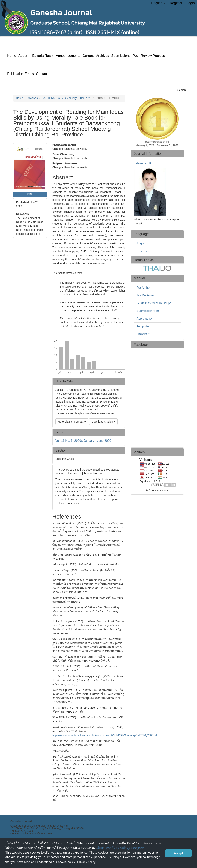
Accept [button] (178, 853)
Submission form (148, 311)
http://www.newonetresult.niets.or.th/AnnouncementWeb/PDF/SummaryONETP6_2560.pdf (105, 735)
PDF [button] (30, 194)
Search (182, 90)
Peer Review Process (149, 56)
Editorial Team (43, 56)
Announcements (68, 56)
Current (88, 56)
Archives (103, 56)
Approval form (146, 319)
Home (12, 56)
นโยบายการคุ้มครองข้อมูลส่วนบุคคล (120, 848)
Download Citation (103, 422)
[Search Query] (155, 90)
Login (191, 3)
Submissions (121, 56)
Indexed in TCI (144, 163)
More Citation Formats (72, 422)
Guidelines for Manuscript (154, 303)
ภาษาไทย (143, 251)
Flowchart (143, 334)
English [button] (158, 3)
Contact (42, 74)
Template (143, 326)
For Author (144, 288)
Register (176, 3)
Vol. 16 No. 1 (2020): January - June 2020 (67, 98)
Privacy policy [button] (86, 862)
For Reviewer (145, 295)
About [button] (24, 56)
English (141, 243)
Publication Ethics (20, 74)
